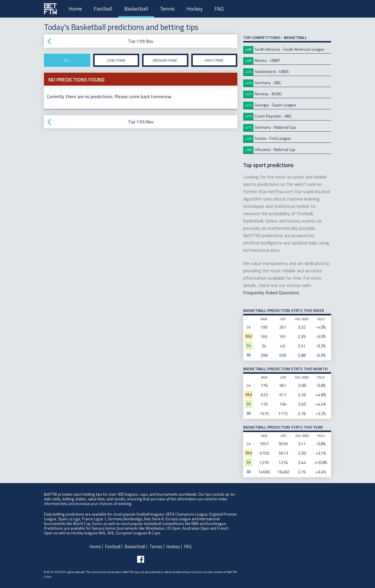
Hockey (195, 9)
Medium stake (165, 60)
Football (103, 9)
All (67, 60)
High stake (214, 60)
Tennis (167, 9)
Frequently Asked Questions (271, 293)
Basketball (136, 9)
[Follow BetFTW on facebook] (141, 559)
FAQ (219, 9)
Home (75, 9)
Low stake (116, 60)
